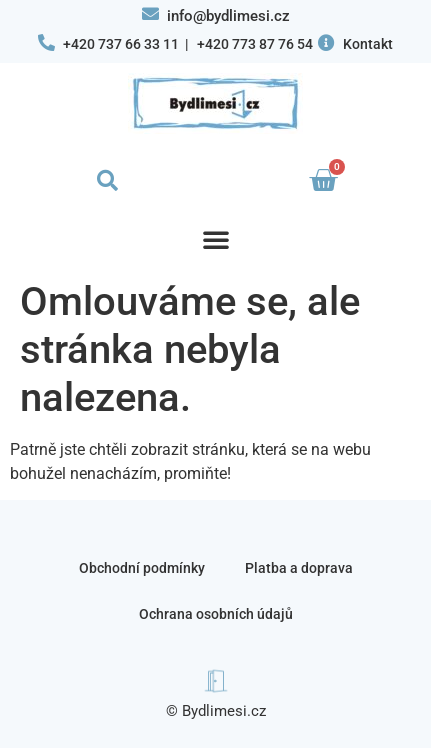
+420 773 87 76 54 (255, 44)
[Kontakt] (326, 42)
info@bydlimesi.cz (228, 16)
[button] (108, 181)
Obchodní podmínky (142, 568)
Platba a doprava (299, 568)
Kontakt (368, 44)
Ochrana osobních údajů (216, 614)
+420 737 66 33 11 (121, 44)
